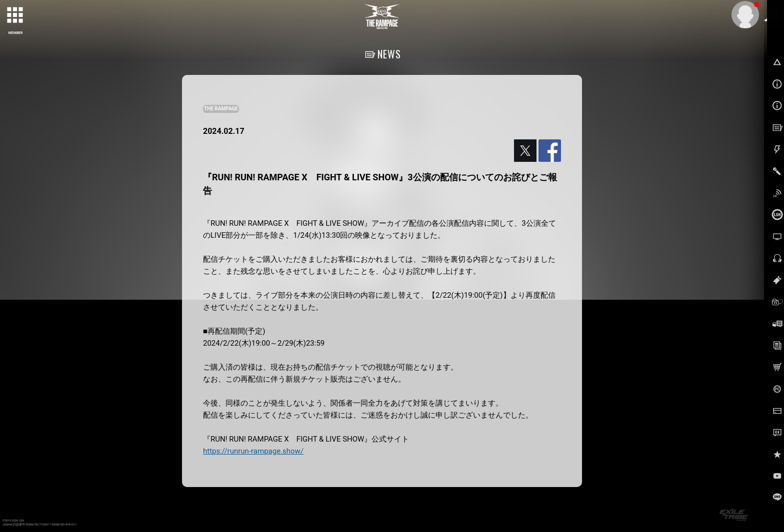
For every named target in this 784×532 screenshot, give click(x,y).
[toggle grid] (15, 15)
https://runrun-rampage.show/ (253, 451)
